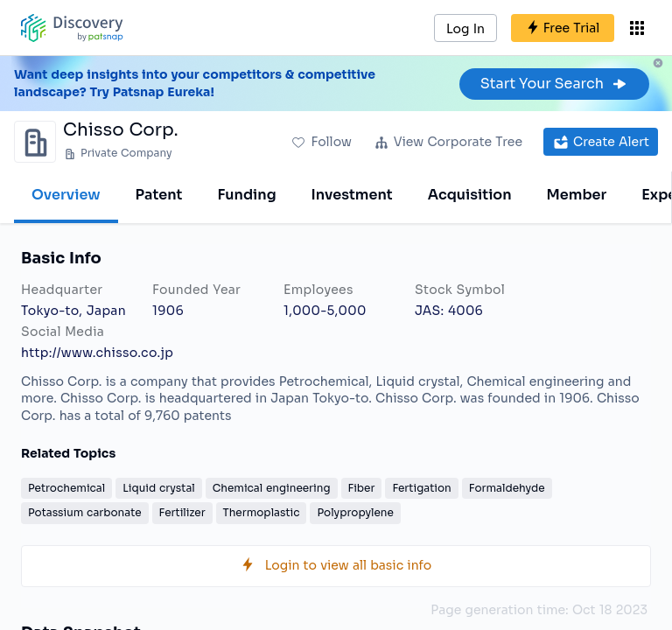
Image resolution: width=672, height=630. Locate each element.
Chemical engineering (272, 488)
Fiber (362, 488)
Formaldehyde (507, 488)
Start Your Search (554, 84)
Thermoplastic (262, 512)
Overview (66, 195)
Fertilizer (182, 512)
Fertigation (421, 488)
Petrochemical (66, 488)
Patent (159, 195)
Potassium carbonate (85, 512)
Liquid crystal (159, 488)
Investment (352, 195)
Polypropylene (355, 512)
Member (577, 195)
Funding (246, 195)
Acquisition (470, 195)
